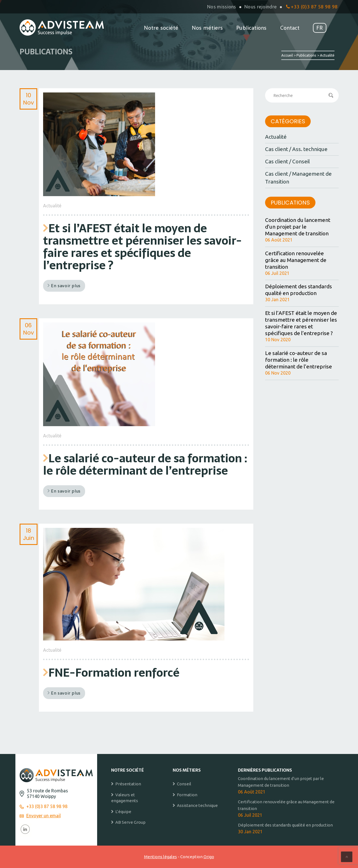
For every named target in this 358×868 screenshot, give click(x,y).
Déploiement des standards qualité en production (299, 290)
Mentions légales (161, 857)
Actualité (52, 206)
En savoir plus (64, 286)
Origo (209, 857)
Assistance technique (197, 805)
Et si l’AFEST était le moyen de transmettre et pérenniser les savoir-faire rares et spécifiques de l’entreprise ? (142, 247)
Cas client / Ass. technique (296, 149)
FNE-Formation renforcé (114, 673)
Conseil (184, 784)
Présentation (128, 784)
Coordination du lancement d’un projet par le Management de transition (298, 227)
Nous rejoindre (261, 7)
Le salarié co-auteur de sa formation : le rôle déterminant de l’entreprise (145, 464)
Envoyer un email (44, 816)
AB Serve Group (130, 822)
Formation (187, 795)
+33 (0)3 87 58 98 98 (312, 7)
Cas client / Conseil (287, 161)
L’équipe (123, 812)
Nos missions (222, 7)
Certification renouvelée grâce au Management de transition (296, 260)
